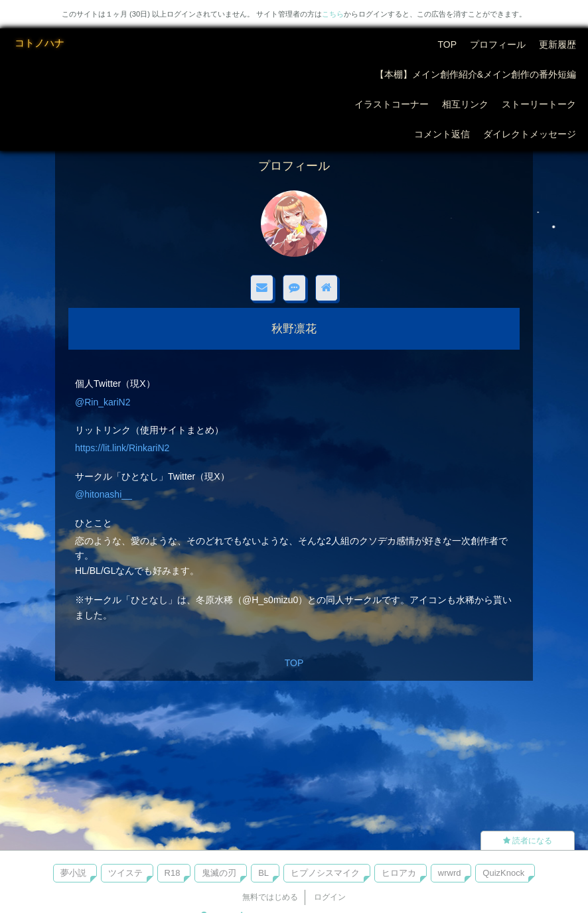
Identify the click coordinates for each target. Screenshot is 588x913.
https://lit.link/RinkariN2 (122, 448)
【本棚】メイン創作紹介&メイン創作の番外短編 (476, 74)
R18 (173, 873)
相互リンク (465, 104)
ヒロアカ (399, 873)
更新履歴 (557, 44)
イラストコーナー (392, 104)
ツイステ (125, 873)
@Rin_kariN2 (103, 402)
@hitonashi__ (104, 494)
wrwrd (450, 873)
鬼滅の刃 (219, 873)
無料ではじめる (270, 897)
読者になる (528, 841)
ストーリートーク (539, 104)
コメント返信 (442, 134)
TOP (447, 44)
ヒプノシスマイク (325, 873)
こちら (333, 14)
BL (263, 873)
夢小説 (73, 873)
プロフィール (498, 44)
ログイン (330, 897)
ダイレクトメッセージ (530, 134)
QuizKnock (503, 873)
